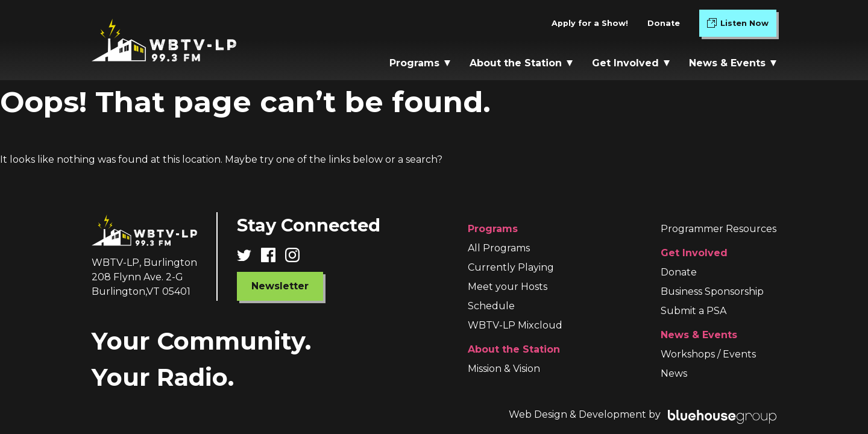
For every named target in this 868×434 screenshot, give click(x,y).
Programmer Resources (719, 229)
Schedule (491, 306)
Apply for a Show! (590, 23)
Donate (664, 23)
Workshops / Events (708, 354)
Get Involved (631, 63)
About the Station (521, 63)
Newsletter (280, 286)
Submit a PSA (693, 311)
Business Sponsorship (712, 291)
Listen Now (742, 26)
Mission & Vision (504, 369)
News (674, 373)
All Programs (499, 248)
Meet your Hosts (508, 287)
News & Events (733, 63)
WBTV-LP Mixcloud (515, 325)
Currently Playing (511, 267)
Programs (420, 63)
